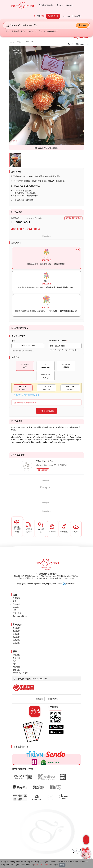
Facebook (17, 604)
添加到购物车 (46, 411)
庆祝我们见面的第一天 (48, 31)
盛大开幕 (15, 31)
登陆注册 (53, 16)
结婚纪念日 (32, 31)
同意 (62, 865)
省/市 (14, 341)
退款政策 (16, 643)
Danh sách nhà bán (20, 616)
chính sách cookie (41, 865)
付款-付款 (17, 658)
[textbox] (65, 348)
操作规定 (39, 699)
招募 (15, 664)
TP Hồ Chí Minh (65, 5)
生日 (8, 31)
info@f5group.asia (49, 584)
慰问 (23, 31)
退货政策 (16, 640)
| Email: (31, 584)
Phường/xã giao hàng (57, 341)
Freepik (25, 673)
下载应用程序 (46, 5)
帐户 (15, 661)
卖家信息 (16, 670)
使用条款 (16, 655)
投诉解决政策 (53, 699)
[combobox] (65, 346)
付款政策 (16, 628)
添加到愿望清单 (73, 218)
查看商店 (43, 470)
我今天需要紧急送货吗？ (25, 403)
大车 (39, 16)
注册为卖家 (17, 613)
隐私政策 (16, 631)
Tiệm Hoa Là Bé (44, 461)
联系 (15, 601)
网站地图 (16, 667)
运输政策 (16, 634)
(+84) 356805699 (79, 38)
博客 (15, 610)
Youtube (16, 607)
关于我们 (16, 598)
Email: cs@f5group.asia (78, 44)
